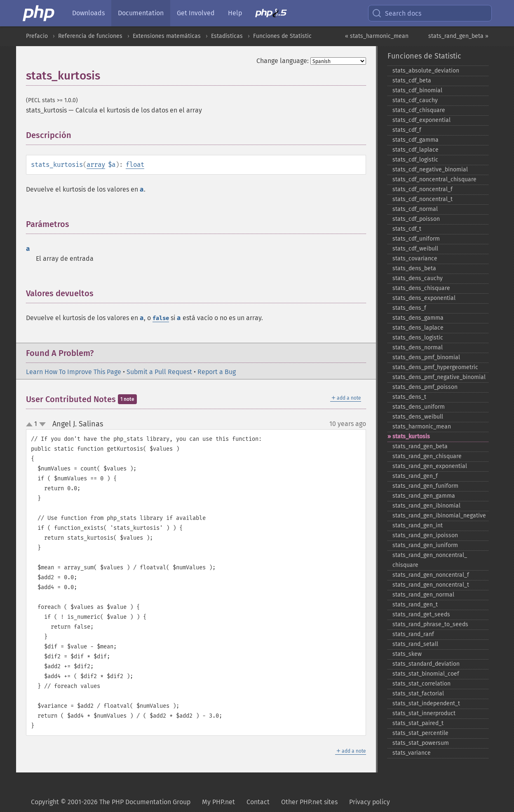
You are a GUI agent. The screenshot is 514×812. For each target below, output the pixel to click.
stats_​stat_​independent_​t (426, 703)
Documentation (141, 13)
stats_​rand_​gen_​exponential (430, 466)
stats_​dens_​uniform (419, 407)
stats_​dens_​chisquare (421, 288)
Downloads (88, 13)
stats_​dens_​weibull (418, 417)
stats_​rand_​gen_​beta (420, 446)
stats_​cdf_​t (407, 229)
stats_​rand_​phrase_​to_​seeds (430, 624)
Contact (258, 802)
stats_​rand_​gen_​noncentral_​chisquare (430, 560)
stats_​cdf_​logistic (415, 160)
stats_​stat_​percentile (420, 733)
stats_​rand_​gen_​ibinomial (426, 506)
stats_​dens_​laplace (418, 328)
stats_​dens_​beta (414, 268)
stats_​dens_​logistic (418, 338)
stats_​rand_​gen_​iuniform (425, 545)
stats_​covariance (415, 259)
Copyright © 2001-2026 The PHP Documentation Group (111, 802)
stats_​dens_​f (409, 308)
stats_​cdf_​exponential (421, 120)
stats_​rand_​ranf (413, 634)
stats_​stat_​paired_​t (418, 723)
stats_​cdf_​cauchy (415, 100)
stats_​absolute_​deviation (426, 71)
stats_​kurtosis (411, 436)
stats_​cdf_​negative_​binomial (430, 170)
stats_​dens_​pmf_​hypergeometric (435, 367)
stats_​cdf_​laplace (415, 150)
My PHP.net (218, 802)
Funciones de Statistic (282, 36)
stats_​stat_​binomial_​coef (426, 674)
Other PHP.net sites (309, 802)
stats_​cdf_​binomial (417, 90)
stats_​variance (412, 753)
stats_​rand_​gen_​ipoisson (425, 535)
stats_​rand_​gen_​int (418, 525)
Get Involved (196, 13)
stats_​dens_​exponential (424, 298)
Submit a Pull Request (159, 372)
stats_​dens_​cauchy (418, 278)
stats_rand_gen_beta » (458, 36)
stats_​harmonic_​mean (422, 427)
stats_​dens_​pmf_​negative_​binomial (439, 377)
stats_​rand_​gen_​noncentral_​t (431, 585)
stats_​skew (407, 654)
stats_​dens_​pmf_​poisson (425, 387)
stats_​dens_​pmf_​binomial (426, 357)
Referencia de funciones (90, 36)
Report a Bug (217, 372)
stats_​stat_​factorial (418, 694)
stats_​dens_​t (409, 397)
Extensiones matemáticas (167, 36)
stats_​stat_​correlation (421, 684)
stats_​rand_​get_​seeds (421, 614)
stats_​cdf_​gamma (415, 140)
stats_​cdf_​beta (412, 81)
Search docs (397, 13)
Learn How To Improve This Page (74, 372)
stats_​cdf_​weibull (415, 249)
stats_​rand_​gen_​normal (423, 595)
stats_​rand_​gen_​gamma (424, 496)
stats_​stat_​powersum (421, 743)
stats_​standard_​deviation (426, 664)
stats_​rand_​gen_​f (415, 476)
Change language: (283, 61)
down (42, 424)
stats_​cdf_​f (407, 130)
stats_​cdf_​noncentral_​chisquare (434, 179)
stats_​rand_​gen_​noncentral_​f (431, 575)
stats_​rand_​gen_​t (415, 605)
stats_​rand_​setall (415, 644)
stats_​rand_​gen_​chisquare (427, 456)
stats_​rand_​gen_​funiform (425, 486)
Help (235, 13)
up (31, 425)
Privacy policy (370, 802)
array (96, 165)
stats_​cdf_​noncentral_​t (422, 199)
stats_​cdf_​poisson (416, 219)
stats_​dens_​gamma (418, 318)
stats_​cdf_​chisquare (419, 110)
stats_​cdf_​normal (415, 209)
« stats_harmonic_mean (377, 36)
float (135, 165)
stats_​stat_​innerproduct (424, 713)
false (161, 318)
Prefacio (37, 36)
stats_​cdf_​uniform (416, 239)
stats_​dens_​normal (418, 347)
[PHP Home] (39, 13)
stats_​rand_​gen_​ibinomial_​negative (439, 516)
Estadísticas (227, 36)
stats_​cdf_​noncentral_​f (422, 189)
